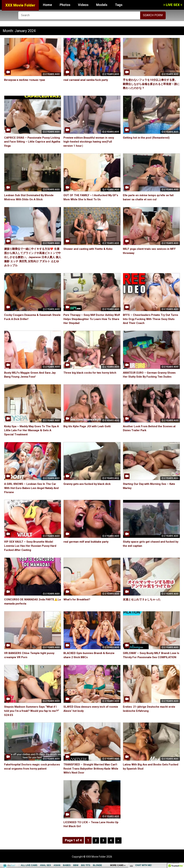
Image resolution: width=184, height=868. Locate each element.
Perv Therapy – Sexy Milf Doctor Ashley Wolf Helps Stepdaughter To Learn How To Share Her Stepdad (91, 319)
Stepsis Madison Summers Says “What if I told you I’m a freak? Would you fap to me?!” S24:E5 (32, 715)
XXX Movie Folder (20, 5)
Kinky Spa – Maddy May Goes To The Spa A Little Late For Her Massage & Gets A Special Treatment (32, 430)
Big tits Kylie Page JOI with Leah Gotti (89, 426)
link (181, 812)
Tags (119, 5)
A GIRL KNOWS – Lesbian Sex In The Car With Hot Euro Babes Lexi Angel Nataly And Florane (31, 488)
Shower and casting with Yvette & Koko (90, 249)
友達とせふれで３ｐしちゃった (143, 599)
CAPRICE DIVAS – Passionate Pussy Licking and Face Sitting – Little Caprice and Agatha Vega (31, 142)
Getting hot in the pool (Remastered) (148, 138)
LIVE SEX (173, 5)
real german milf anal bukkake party (88, 542)
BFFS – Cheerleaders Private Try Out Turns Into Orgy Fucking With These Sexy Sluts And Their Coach (151, 319)
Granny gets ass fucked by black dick (89, 484)
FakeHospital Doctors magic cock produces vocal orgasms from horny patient (29, 773)
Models (102, 5)
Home (47, 5)
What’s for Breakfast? (78, 599)
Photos (65, 5)
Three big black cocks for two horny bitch (92, 373)
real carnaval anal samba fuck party (88, 80)
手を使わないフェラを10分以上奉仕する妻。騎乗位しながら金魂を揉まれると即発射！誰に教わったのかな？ (150, 84)
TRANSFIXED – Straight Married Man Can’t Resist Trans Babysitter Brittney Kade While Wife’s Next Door (92, 773)
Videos (83, 5)
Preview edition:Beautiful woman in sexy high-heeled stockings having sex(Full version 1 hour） (91, 142)
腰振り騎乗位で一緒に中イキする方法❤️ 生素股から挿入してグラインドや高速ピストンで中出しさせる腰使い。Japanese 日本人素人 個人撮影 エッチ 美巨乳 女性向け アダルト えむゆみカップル (32, 257)
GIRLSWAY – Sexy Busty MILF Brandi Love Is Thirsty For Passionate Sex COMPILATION (151, 657)
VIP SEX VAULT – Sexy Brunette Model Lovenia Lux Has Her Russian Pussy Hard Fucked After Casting (32, 546)
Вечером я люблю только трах (26, 80)
